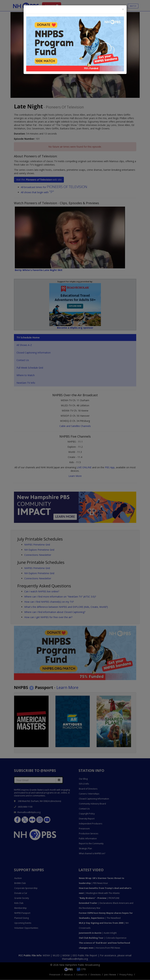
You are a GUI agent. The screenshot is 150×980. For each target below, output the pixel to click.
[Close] (123, 9)
